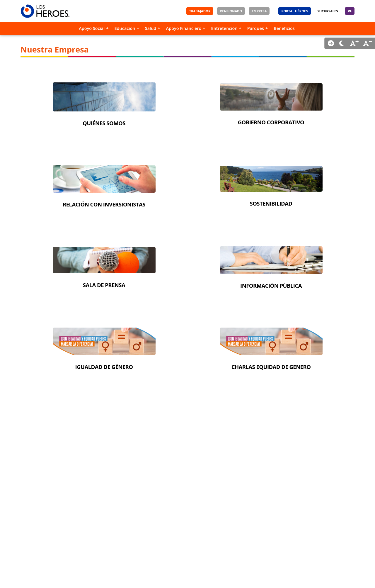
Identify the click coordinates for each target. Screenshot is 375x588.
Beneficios (284, 28)
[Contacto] (350, 11)
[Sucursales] (328, 11)
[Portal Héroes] (294, 11)
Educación (125, 28)
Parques (256, 28)
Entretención (224, 28)
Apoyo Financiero (184, 28)
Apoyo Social (92, 28)
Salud (151, 28)
